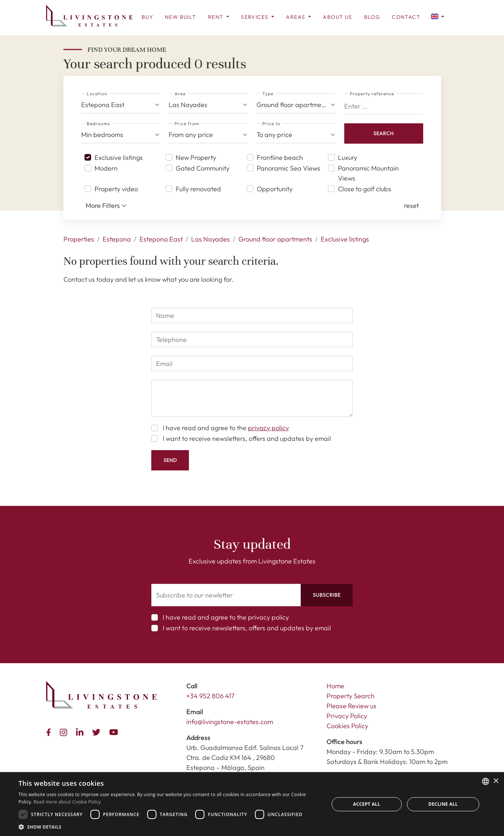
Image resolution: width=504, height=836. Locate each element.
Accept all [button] (367, 804)
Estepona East (161, 239)
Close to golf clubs (365, 189)
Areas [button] (296, 17)
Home (335, 686)
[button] (438, 16)
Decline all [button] (443, 804)
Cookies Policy (347, 726)
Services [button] (256, 17)
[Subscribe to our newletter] (226, 595)
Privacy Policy (347, 716)
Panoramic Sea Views (289, 168)
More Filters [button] (106, 206)
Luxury (348, 157)
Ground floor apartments (275, 239)
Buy (147, 17)
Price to (271, 124)
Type (268, 94)
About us (337, 17)
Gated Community (203, 168)
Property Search (351, 696)
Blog (372, 17)
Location (97, 94)
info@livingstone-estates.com (230, 722)
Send (170, 460)
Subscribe (327, 595)
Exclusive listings (119, 157)
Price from (187, 124)
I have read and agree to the (226, 428)
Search (384, 133)
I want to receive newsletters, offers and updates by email (247, 438)
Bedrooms (98, 124)
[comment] (252, 398)
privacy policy (268, 428)
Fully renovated (198, 189)
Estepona (117, 239)
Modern (106, 168)
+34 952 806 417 (210, 696)
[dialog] (252, 804)
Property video (116, 189)
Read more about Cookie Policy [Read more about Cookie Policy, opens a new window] (67, 802)
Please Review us (351, 706)
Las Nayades (210, 239)
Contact (406, 17)
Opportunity (275, 189)
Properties (79, 239)
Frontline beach (280, 157)
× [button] (496, 781)
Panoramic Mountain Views (368, 173)
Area (180, 94)
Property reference (372, 94)
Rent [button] (217, 17)
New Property (196, 157)
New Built (181, 17)
